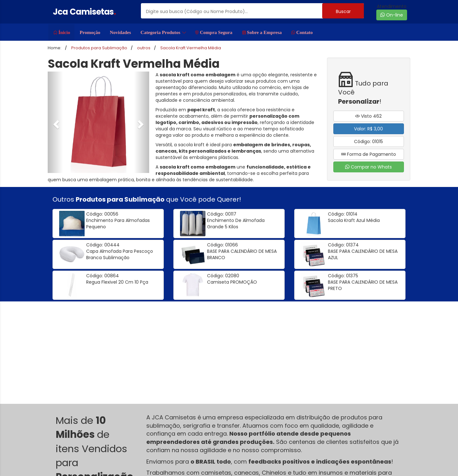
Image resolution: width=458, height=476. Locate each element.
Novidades (120, 32)
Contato (302, 32)
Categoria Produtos (163, 32)
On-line (392, 15)
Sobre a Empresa (262, 32)
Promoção (90, 32)
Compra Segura (214, 32)
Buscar (343, 11)
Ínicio (62, 32)
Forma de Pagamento (369, 154)
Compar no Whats (368, 167)
